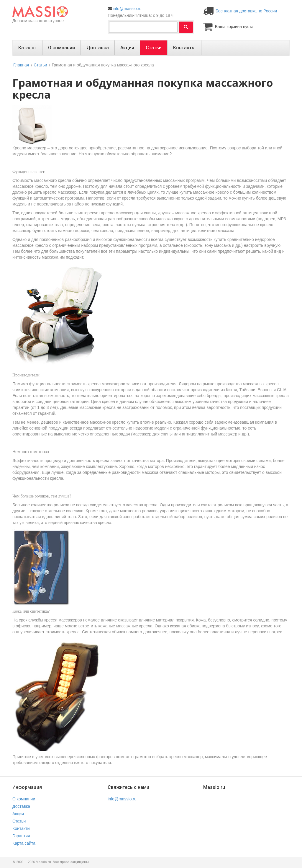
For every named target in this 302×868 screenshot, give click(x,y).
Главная (21, 65)
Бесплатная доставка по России (246, 11)
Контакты (184, 48)
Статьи (154, 48)
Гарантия (21, 836)
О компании (61, 48)
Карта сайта (24, 843)
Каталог (27, 48)
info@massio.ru (127, 9)
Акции (127, 48)
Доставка (98, 48)
